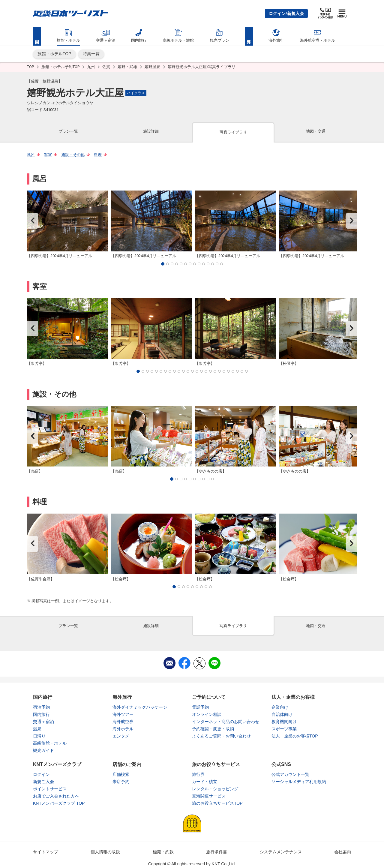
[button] (286, 14)
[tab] (68, 132)
